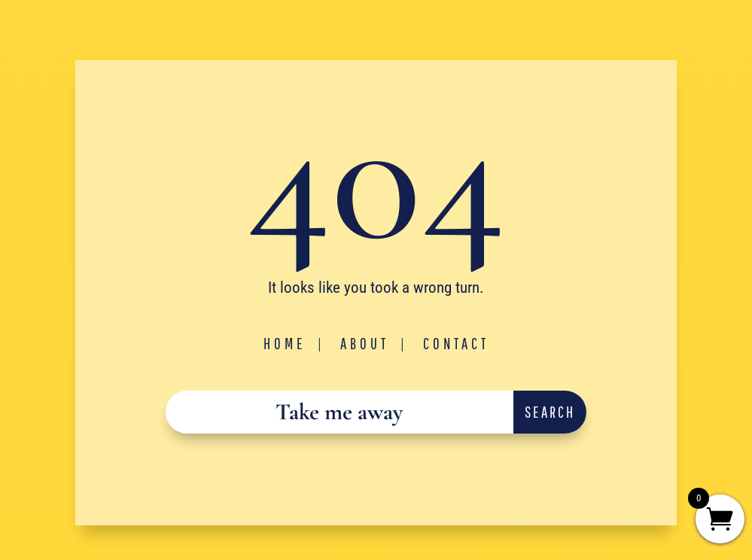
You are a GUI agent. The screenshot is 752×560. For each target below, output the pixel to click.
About (365, 343)
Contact (456, 343)
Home (285, 343)
